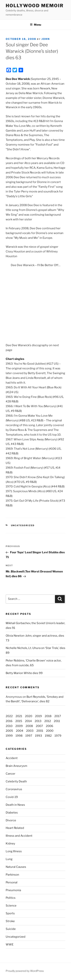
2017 (58, 716)
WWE (10, 945)
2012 (48, 721)
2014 (28, 721)
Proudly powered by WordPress (25, 971)
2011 (57, 721)
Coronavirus (14, 789)
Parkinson (12, 875)
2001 (40, 731)
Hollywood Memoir (35, 6)
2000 (50, 731)
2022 (9, 716)
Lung (9, 859)
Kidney (10, 844)
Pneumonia (13, 890)
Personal (12, 882)
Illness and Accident (19, 836)
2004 (20, 731)
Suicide (11, 929)
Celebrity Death (16, 781)
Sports (10, 913)
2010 (9, 726)
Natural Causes (16, 867)
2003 (30, 731)
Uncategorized (16, 937)
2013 (38, 721)
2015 (19, 721)
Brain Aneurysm (16, 766)
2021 (19, 716)
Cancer (11, 774)
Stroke (10, 921)
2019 (38, 716)
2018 (48, 716)
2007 (39, 726)
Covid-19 (12, 797)
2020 (29, 716)
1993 (39, 736)
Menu (35, 25)
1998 (19, 736)
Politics (11, 898)
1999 (9, 736)
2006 (50, 726)
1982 (48, 736)
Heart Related (15, 828)
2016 (9, 721)
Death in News (15, 805)
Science (11, 906)
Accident (12, 758)
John (46, 39)
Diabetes (12, 813)
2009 (19, 726)
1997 (29, 736)
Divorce (11, 820)
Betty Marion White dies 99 (24, 673)
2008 (29, 726)
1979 (58, 736)
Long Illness (14, 851)
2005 (9, 731)
